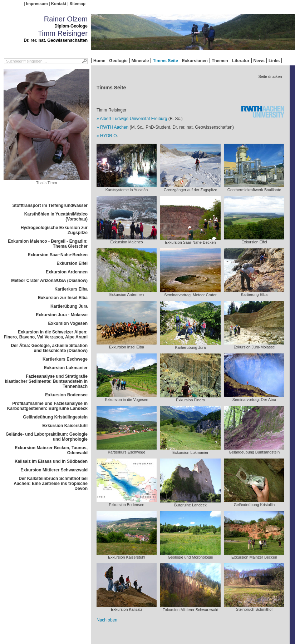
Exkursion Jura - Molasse (62, 315)
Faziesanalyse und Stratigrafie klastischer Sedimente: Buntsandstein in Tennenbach (46, 381)
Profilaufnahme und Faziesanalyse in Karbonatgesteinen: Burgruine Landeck (47, 406)
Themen (220, 61)
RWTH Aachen (114, 127)
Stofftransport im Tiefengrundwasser (50, 205)
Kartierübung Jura (69, 306)
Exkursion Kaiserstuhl (65, 426)
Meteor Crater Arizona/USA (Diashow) (49, 281)
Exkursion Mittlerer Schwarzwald (54, 470)
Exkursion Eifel (72, 263)
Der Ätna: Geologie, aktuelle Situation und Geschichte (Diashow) (49, 348)
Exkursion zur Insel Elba (63, 298)
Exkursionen (195, 61)
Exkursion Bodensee (66, 395)
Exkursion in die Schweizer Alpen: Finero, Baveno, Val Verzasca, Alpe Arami (46, 335)
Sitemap (78, 4)
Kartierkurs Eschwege (65, 359)
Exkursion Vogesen (68, 323)
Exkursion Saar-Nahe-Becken (58, 255)
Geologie (118, 61)
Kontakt (59, 4)
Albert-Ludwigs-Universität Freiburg (133, 119)
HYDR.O (109, 136)
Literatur (241, 61)
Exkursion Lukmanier (66, 368)
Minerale (140, 61)
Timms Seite (165, 61)
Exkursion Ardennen (67, 272)
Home (99, 61)
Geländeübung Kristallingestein (55, 417)
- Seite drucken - (270, 76)
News (259, 61)
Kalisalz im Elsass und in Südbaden (51, 461)
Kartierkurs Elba (71, 289)
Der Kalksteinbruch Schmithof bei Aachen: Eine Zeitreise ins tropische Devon (51, 484)
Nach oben (107, 620)
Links (274, 61)
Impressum (37, 4)
